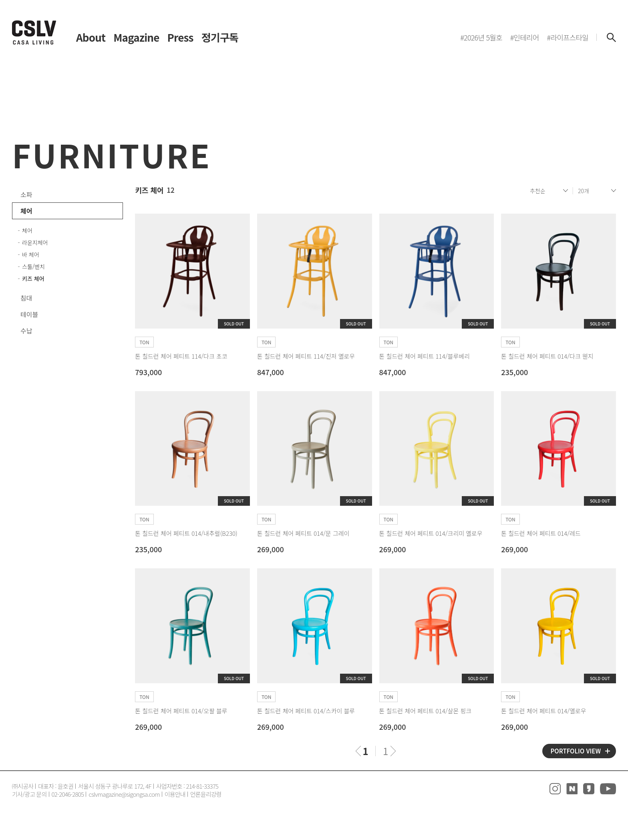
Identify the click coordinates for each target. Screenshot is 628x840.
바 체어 (31, 254)
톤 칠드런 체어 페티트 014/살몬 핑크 (425, 711)
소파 (26, 194)
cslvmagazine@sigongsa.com (124, 794)
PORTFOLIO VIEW (576, 751)
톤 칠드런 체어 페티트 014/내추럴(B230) (186, 533)
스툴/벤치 (33, 267)
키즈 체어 (33, 279)
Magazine (136, 37)
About (91, 37)
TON (144, 342)
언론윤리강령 (206, 794)
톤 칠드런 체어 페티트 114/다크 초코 (181, 356)
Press (180, 37)
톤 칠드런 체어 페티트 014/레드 (541, 533)
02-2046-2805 (68, 794)
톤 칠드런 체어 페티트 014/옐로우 (543, 711)
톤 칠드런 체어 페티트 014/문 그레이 (303, 533)
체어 (26, 211)
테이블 (29, 314)
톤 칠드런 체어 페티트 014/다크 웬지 (547, 356)
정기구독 (220, 37)
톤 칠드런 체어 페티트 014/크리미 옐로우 (431, 533)
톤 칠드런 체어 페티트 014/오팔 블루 (181, 711)
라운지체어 (35, 242)
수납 (26, 331)
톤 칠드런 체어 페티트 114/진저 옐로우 (306, 356)
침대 (26, 298)
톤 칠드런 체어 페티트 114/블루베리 (425, 356)
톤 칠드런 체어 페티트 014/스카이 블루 (306, 711)
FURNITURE (112, 154)
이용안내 (175, 794)
